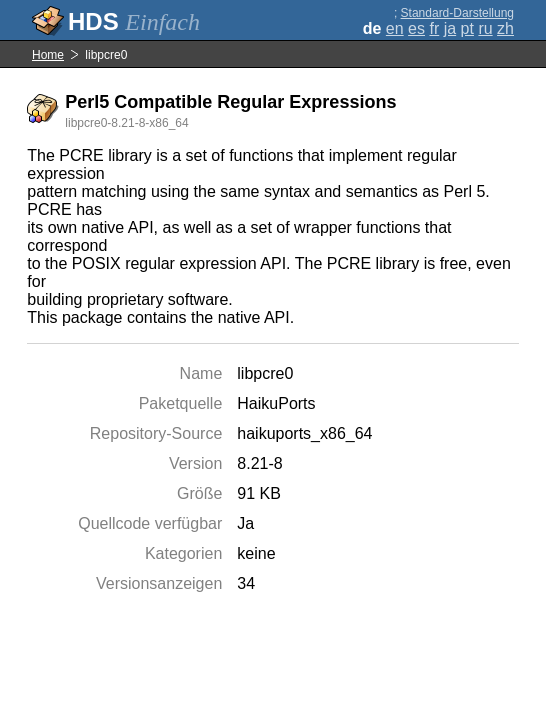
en (395, 28)
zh (505, 28)
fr (434, 28)
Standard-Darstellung (457, 13)
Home (48, 55)
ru (485, 28)
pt (467, 28)
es (416, 28)
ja (450, 28)
